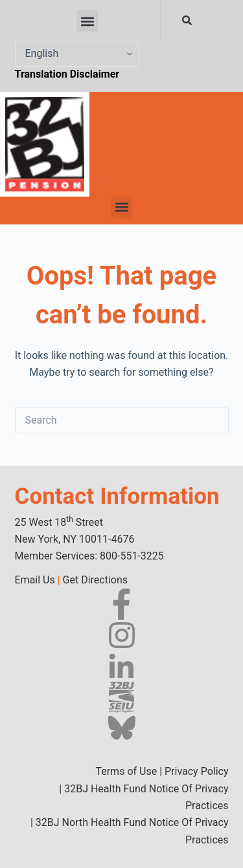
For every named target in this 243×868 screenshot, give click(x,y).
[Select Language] (77, 54)
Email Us (35, 580)
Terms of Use (126, 771)
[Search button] (216, 420)
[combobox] (161, 20)
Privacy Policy (197, 771)
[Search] (190, 20)
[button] (87, 21)
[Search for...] (109, 420)
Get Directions (95, 580)
